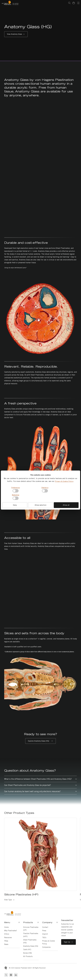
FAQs (6, 941)
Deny (15, 505)
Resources (8, 937)
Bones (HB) (28, 953)
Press (44, 931)
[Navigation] (78, 3)
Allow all (66, 505)
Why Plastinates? (11, 931)
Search (69, 3)
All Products (28, 956)
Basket (75, 1)
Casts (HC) (27, 949)
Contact (45, 927)
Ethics (7, 934)
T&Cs (44, 937)
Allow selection (40, 505)
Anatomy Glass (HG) (31, 946)
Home (6, 927)
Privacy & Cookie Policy (64, 481)
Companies (46, 947)
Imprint (45, 934)
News (6, 944)
